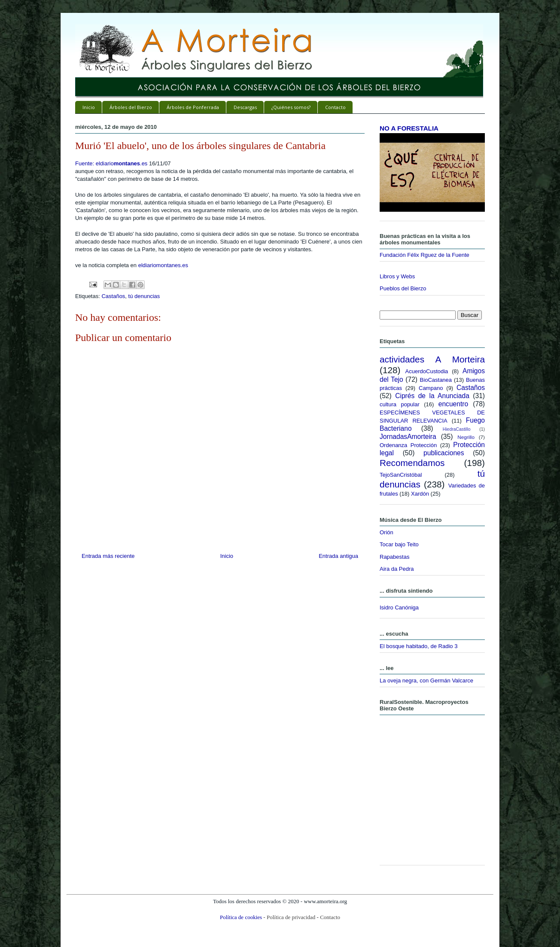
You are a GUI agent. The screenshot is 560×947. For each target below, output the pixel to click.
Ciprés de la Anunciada (432, 396)
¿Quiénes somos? (291, 107)
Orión (387, 532)
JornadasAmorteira (408, 437)
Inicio (89, 107)
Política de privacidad (291, 917)
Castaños (113, 296)
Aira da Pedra (397, 569)
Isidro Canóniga (399, 607)
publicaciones (444, 453)
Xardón (420, 494)
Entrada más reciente (108, 556)
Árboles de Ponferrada (193, 107)
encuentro (453, 404)
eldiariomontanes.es (163, 265)
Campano (431, 388)
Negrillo (466, 437)
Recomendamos (412, 463)
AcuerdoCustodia (427, 371)
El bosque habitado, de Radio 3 (418, 646)
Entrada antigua (338, 556)
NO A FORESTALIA (409, 128)
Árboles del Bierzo (131, 107)
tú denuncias (144, 296)
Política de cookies (241, 917)
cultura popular (400, 404)
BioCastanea (436, 380)
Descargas (245, 107)
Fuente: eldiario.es (111, 163)
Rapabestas (394, 557)
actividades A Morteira (432, 359)
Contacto (335, 107)
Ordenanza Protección (408, 445)
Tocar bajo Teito (399, 544)
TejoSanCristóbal (401, 475)
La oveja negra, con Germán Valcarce (426, 681)
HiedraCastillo (457, 429)
